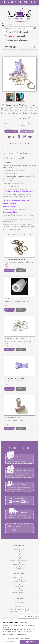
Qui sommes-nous (20, 549)
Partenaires (20, 568)
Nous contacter (19, 602)
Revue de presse (19, 557)
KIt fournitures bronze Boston (15, 259)
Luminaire (20, 590)
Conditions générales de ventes (19, 560)
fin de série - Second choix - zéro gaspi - (20, 582)
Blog (19, 553)
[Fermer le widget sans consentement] (28, 617)
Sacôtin (5, 168)
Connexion (9, 24)
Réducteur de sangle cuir (19, 592)
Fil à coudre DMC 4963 (13, 417)
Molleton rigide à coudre (13, 299)
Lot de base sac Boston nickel (15, 338)
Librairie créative (19, 587)
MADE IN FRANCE (20, 577)
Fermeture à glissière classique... (16, 378)
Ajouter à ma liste (27, 131)
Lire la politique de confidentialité (14, 635)
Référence (4, 109)
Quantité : (5, 123)
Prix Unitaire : (6, 119)
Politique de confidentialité (19, 564)
